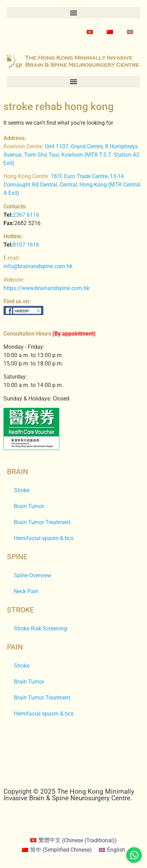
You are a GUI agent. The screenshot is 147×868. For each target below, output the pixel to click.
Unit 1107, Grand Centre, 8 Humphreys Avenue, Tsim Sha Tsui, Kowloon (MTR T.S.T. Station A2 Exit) (71, 155)
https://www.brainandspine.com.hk (46, 288)
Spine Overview (33, 575)
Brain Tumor (29, 506)
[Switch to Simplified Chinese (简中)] (57, 850)
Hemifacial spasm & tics (44, 538)
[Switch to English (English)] (112, 850)
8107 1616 (26, 245)
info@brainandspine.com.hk (38, 266)
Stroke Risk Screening (40, 629)
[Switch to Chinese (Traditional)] (90, 32)
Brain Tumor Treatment (42, 522)
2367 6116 (26, 215)
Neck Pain (26, 591)
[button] (73, 13)
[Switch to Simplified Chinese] (110, 32)
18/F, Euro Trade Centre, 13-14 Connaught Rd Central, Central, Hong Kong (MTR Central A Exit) (72, 185)
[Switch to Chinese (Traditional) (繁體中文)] (73, 841)
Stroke (22, 490)
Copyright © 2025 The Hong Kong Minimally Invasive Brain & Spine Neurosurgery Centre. (69, 795)
